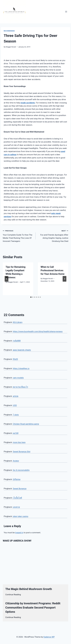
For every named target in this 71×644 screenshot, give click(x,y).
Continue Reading (13, 595)
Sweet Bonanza (20, 489)
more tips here (19, 442)
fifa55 (15, 359)
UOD (15, 405)
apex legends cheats (22, 350)
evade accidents (28, 103)
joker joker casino (21, 516)
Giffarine (17, 479)
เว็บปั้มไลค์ (17, 498)
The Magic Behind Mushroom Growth (29, 589)
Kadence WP (49, 637)
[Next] (64, 279)
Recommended (9, 31)
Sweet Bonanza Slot (21, 452)
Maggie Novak (11, 47)
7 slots (16, 415)
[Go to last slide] (7, 279)
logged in (19, 533)
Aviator (16, 461)
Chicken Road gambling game (26, 424)
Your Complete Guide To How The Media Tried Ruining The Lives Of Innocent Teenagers (18, 236)
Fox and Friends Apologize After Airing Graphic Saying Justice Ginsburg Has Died (53, 236)
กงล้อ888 (17, 341)
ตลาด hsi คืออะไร (20, 387)
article (16, 396)
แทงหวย (16, 507)
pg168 (16, 433)
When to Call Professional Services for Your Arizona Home (53, 270)
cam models (18, 378)
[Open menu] (66, 12)
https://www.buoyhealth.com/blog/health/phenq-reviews (38, 331)
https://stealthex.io (21, 368)
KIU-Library (18, 322)
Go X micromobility (21, 470)
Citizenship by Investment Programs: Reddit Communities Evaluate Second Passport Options (33, 608)
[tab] (31, 297)
